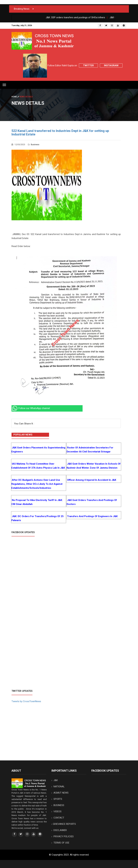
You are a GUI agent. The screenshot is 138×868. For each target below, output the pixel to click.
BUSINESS (58, 805)
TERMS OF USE (60, 843)
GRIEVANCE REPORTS (64, 824)
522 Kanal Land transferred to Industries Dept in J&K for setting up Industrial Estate (60, 133)
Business (34, 145)
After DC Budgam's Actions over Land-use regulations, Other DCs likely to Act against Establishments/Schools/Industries (37, 484)
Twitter (88, 65)
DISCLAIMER (59, 830)
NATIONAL (58, 787)
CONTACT (58, 818)
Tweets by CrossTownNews (26, 701)
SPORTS (57, 799)
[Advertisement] (38, 663)
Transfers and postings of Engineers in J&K (92, 516)
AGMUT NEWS (60, 793)
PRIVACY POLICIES (63, 836)
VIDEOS (56, 811)
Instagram (111, 65)
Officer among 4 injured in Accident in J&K (92, 480)
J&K (55, 780)
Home (15, 97)
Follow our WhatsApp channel (31, 408)
